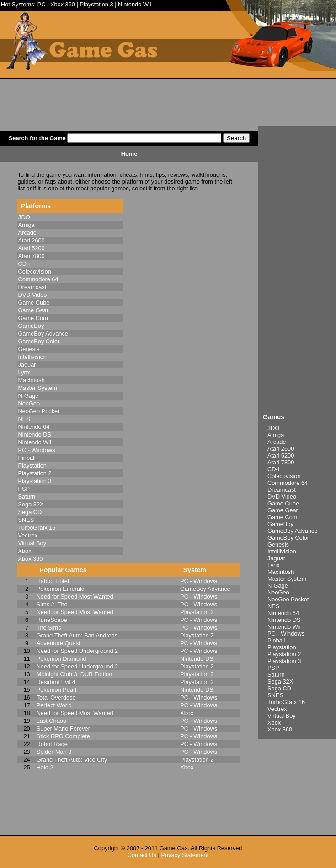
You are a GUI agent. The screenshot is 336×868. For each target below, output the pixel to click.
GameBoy (280, 524)
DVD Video (282, 497)
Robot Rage (52, 744)
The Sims (49, 628)
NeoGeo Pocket (288, 599)
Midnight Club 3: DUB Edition (75, 674)
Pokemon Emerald (61, 589)
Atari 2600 (281, 449)
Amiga (276, 435)
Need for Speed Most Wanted (75, 597)
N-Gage (278, 586)
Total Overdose (56, 697)
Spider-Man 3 (54, 752)
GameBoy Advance (293, 531)
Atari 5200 (281, 455)
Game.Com (282, 517)
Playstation (282, 647)
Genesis (278, 544)
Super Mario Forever (63, 729)
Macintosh (281, 572)
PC (42, 4)
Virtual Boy (282, 716)
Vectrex (277, 709)
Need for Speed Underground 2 (77, 651)
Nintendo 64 (283, 613)
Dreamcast (282, 490)
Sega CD (279, 688)
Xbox (274, 723)
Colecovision (284, 476)
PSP (273, 668)
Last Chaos (51, 721)
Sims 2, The (52, 604)
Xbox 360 (63, 4)
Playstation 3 (96, 4)
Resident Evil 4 (56, 682)
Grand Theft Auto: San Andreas (77, 635)
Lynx (274, 565)
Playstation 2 (284, 654)
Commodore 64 (288, 483)
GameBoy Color (288, 538)
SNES (275, 695)
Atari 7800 (281, 462)
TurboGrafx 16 (286, 702)
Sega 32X (280, 681)
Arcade (277, 442)
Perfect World (54, 705)
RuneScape (52, 620)
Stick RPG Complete (63, 736)
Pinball (276, 640)
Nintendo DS (284, 620)
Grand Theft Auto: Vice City (72, 760)
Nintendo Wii (135, 4)
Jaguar (276, 558)
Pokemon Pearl (57, 690)
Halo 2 (45, 767)
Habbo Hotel (53, 581)
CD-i (273, 469)
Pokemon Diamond (61, 659)
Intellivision (282, 551)
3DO (273, 428)
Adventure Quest (59, 643)
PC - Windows (286, 634)
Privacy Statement (185, 855)
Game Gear (283, 510)
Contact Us (142, 855)
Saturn (276, 675)
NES (273, 606)
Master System (287, 579)
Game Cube (283, 503)
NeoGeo (278, 592)
